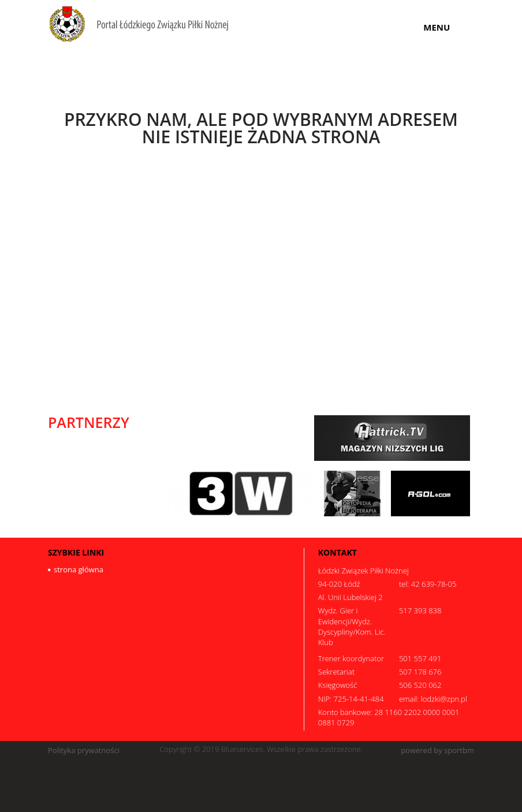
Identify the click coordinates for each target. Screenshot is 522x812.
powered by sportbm (437, 750)
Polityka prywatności (84, 750)
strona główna (79, 569)
